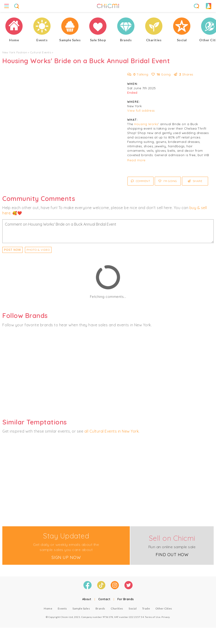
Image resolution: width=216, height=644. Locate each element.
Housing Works (146, 124)
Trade (146, 608)
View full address (141, 110)
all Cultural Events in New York (112, 431)
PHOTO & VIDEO (38, 250)
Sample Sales (81, 608)
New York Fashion (15, 52)
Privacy (166, 617)
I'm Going (168, 181)
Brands (100, 608)
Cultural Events (41, 52)
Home (48, 608)
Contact (104, 599)
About (87, 599)
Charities (117, 608)
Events (62, 608)
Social (133, 608)
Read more (136, 160)
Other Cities (164, 608)
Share (195, 181)
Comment (141, 181)
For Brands (126, 599)
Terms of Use (153, 617)
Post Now (12, 250)
